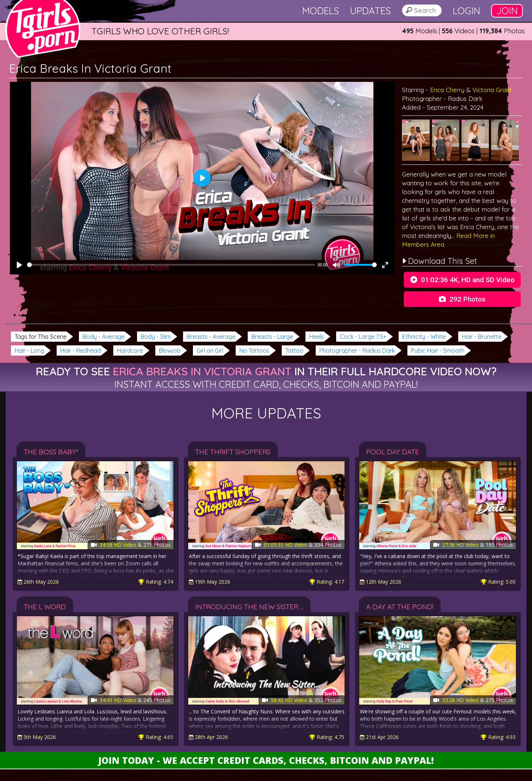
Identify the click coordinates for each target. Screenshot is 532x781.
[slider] (171, 265)
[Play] (19, 265)
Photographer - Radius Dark (357, 350)
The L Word (45, 607)
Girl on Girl (210, 350)
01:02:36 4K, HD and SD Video (462, 280)
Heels (316, 337)
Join (507, 11)
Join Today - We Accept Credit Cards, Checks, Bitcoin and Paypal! (266, 760)
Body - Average (104, 337)
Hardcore (130, 350)
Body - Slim (156, 337)
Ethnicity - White (424, 337)
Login (466, 11)
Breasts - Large (272, 337)
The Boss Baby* (51, 452)
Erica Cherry (447, 90)
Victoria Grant (492, 90)
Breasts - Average (211, 337)
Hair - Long (29, 350)
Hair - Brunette (482, 337)
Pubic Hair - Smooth (438, 350)
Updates (370, 11)
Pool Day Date (393, 452)
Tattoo (294, 350)
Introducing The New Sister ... (249, 607)
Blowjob (170, 350)
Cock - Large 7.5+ (363, 337)
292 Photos (462, 299)
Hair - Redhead (81, 350)
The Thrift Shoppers (233, 452)
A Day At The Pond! (400, 607)
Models (321, 11)
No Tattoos (254, 350)
